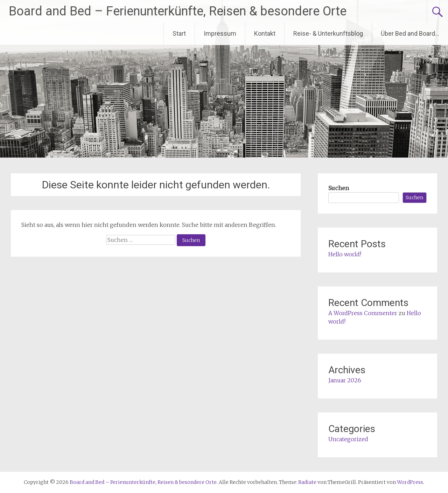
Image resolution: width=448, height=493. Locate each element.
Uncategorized (348, 439)
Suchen (339, 188)
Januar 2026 (345, 380)
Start (179, 33)
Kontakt (265, 33)
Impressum (220, 33)
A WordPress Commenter (363, 313)
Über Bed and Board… (410, 33)
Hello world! (345, 254)
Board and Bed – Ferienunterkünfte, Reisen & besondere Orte (178, 11)
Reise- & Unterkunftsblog (328, 33)
